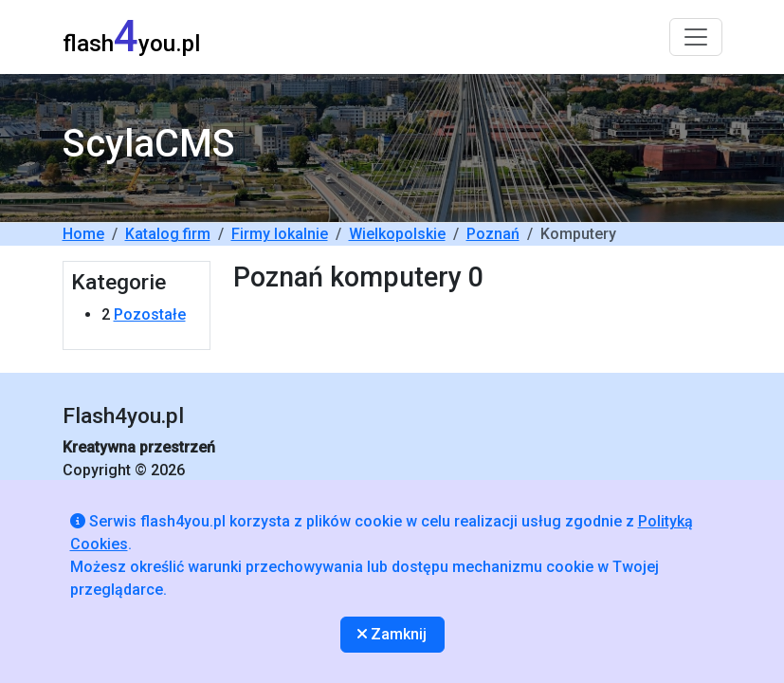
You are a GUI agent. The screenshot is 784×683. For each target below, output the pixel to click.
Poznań (493, 234)
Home (83, 234)
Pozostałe (150, 314)
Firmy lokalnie (280, 234)
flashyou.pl (131, 37)
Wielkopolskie (397, 234)
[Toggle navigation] (696, 37)
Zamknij (392, 634)
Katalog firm (168, 234)
